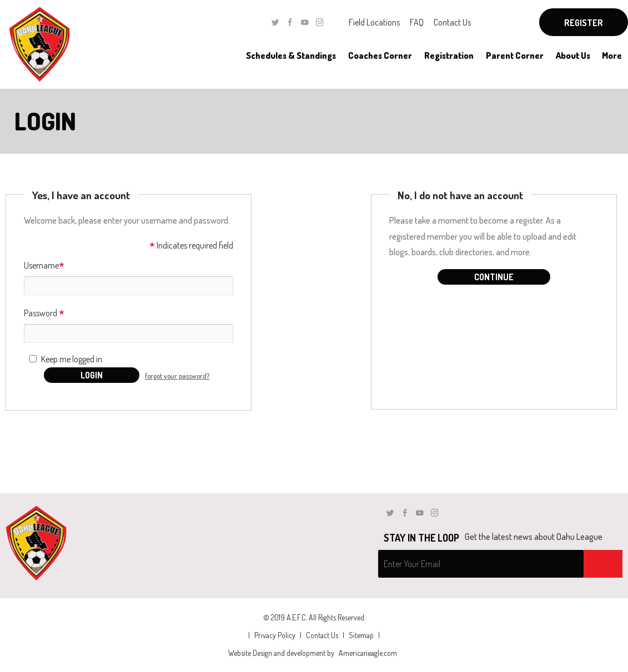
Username (44, 266)
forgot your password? (177, 376)
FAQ (417, 22)
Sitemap (361, 635)
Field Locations (374, 22)
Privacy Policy (275, 635)
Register (584, 23)
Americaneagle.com (368, 653)
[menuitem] (291, 55)
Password (44, 314)
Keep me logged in (72, 359)
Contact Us (452, 22)
